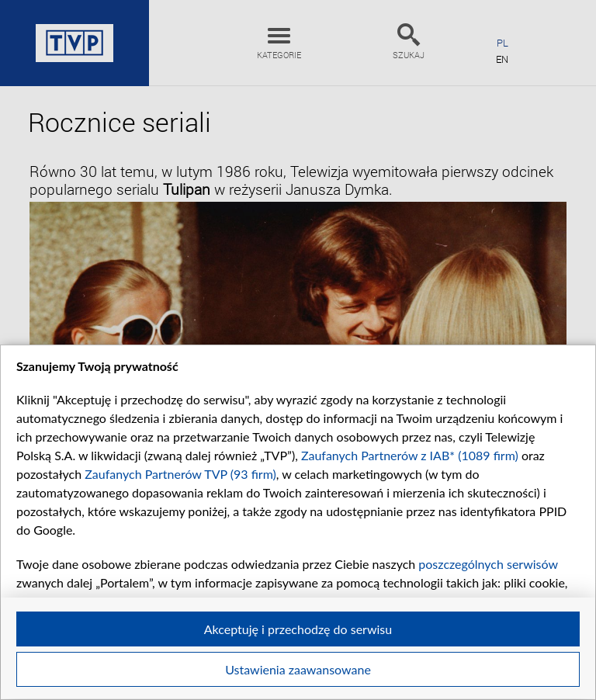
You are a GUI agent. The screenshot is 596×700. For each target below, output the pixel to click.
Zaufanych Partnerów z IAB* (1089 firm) (410, 455)
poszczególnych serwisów (488, 564)
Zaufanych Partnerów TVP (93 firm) (180, 474)
